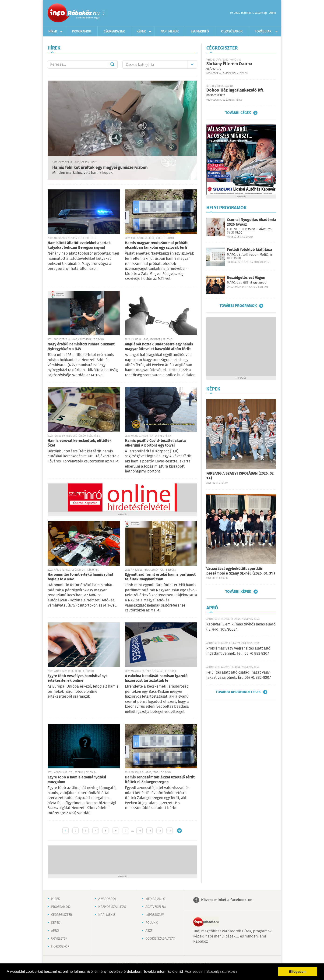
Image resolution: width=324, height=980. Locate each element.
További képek (238, 592)
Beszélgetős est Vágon (246, 278)
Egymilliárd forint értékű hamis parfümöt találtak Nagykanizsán (160, 577)
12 (160, 831)
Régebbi (179, 831)
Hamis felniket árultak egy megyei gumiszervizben (100, 168)
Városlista (104, 13)
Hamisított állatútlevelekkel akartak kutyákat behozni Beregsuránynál (79, 245)
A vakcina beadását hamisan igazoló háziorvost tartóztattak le (156, 678)
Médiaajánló (155, 899)
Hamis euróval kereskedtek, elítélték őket (80, 443)
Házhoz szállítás (112, 907)
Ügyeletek (59, 939)
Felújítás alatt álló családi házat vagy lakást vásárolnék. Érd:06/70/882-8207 (239, 675)
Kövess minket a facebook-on (227, 900)
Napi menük (170, 32)
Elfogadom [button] (298, 972)
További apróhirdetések (238, 692)
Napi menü (107, 915)
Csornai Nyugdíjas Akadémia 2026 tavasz (252, 222)
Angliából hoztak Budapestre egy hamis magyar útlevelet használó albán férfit (159, 347)
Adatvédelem (156, 907)
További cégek (238, 113)
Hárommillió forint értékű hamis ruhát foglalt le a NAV (80, 577)
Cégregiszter (114, 32)
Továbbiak (263, 32)
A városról (107, 899)
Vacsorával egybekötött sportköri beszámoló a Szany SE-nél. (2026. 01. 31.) (241, 571)
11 (150, 831)
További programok (238, 306)
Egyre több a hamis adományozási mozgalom (77, 780)
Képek (141, 32)
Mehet (112, 64)
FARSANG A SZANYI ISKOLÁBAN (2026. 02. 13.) (240, 476)
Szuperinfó (200, 32)
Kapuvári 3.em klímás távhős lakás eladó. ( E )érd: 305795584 (241, 627)
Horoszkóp (60, 947)
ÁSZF (149, 931)
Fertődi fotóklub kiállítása (250, 250)
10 (140, 831)
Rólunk (151, 923)
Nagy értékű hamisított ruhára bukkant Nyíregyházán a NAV (81, 347)
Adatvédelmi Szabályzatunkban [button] (211, 971)
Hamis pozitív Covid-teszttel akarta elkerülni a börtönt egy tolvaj (155, 443)
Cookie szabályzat (160, 939)
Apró (55, 931)
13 (170, 831)
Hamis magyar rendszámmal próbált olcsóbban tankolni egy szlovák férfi (156, 245)
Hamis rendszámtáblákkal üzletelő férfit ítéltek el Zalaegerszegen (160, 780)
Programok (82, 32)
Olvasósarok (232, 32)
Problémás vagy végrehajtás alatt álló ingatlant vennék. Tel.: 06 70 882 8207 (238, 651)
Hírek (53, 32)
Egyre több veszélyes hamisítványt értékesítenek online (77, 678)
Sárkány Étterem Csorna (229, 64)
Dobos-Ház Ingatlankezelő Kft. (235, 90)
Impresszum (155, 915)
